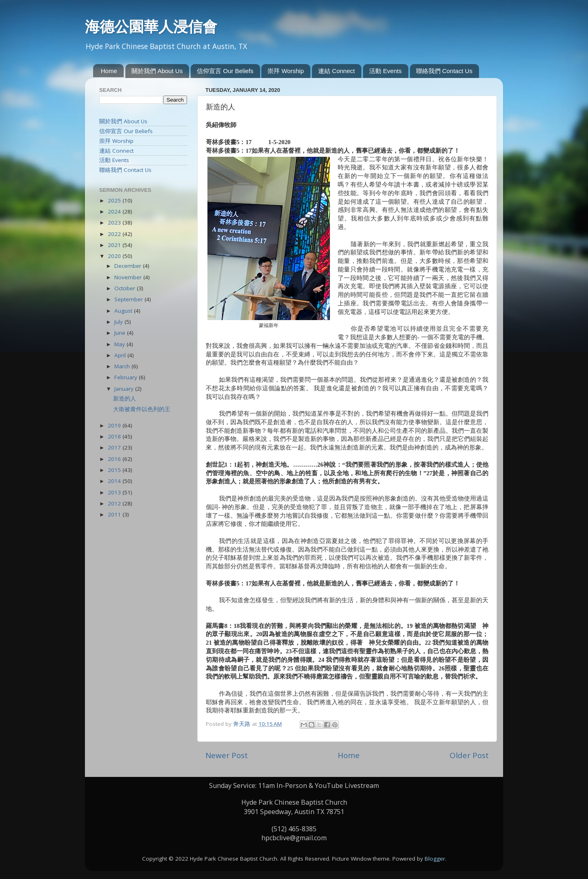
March (123, 366)
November (129, 277)
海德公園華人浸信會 (151, 27)
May (120, 344)
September (129, 299)
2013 (115, 492)
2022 (115, 234)
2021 (115, 245)
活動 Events (385, 71)
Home (109, 71)
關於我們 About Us (157, 71)
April (121, 355)
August (124, 311)
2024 (115, 211)
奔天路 (243, 724)
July (119, 322)
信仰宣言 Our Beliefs (225, 71)
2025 (115, 200)
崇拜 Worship (286, 71)
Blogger (435, 859)
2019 (115, 425)
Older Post (469, 755)
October (126, 288)
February (127, 377)
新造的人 (125, 398)
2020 (115, 256)
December (129, 266)
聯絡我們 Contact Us (444, 71)
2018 (115, 436)
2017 (115, 447)
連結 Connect (336, 71)
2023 (115, 223)
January (125, 389)
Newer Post (227, 755)
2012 (115, 503)
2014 (115, 481)
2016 (115, 459)
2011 (115, 514)
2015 (115, 470)
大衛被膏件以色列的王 (142, 409)
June (121, 333)
